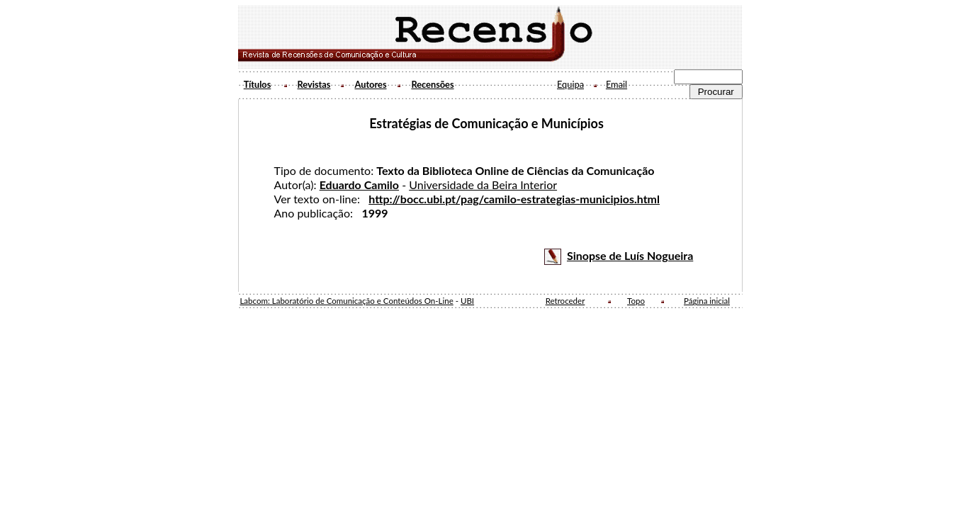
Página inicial (707, 301)
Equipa (570, 84)
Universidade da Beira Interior (483, 185)
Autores (370, 84)
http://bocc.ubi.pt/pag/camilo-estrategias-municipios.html (514, 199)
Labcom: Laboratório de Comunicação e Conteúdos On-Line (346, 301)
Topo (636, 301)
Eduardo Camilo (359, 185)
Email (616, 84)
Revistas (314, 84)
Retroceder (565, 301)
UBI (467, 301)
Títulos (258, 84)
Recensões (432, 84)
